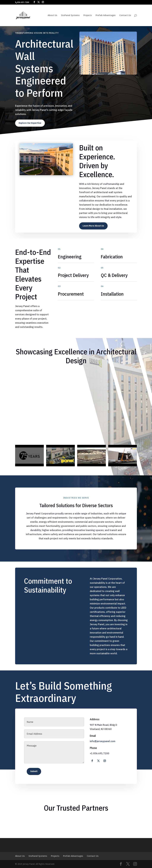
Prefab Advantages (106, 15)
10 (58, 169)
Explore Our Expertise (30, 123)
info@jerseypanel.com (103, 741)
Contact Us (125, 15)
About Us (52, 15)
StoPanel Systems (70, 15)
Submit (34, 771)
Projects (88, 15)
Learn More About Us (93, 226)
